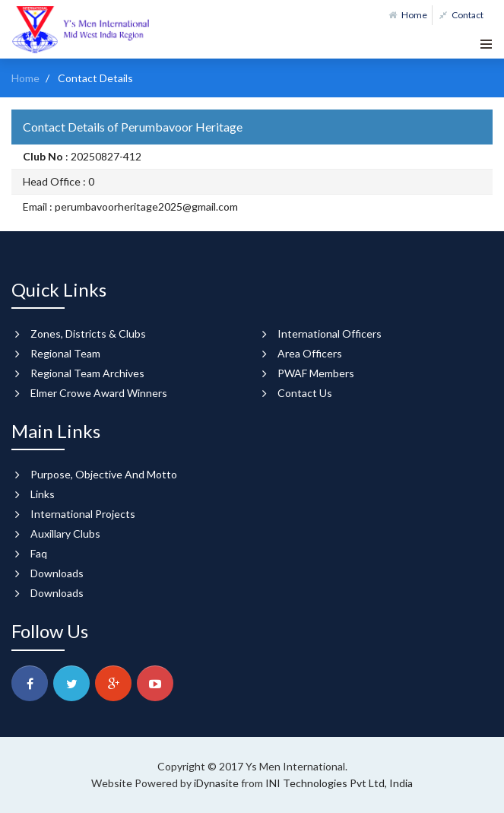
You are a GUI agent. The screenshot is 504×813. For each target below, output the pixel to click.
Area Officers (310, 353)
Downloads (57, 573)
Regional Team (65, 353)
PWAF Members (316, 373)
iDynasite (217, 783)
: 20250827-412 (82, 156)
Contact (461, 15)
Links (43, 494)
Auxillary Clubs (65, 534)
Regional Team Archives (87, 373)
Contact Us (305, 393)
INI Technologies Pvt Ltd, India (339, 783)
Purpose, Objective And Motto (104, 474)
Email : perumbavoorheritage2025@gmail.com (130, 206)
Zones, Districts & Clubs (88, 333)
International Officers (330, 333)
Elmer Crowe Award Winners (99, 393)
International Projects (83, 514)
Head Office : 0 (59, 181)
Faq (39, 553)
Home (408, 15)
